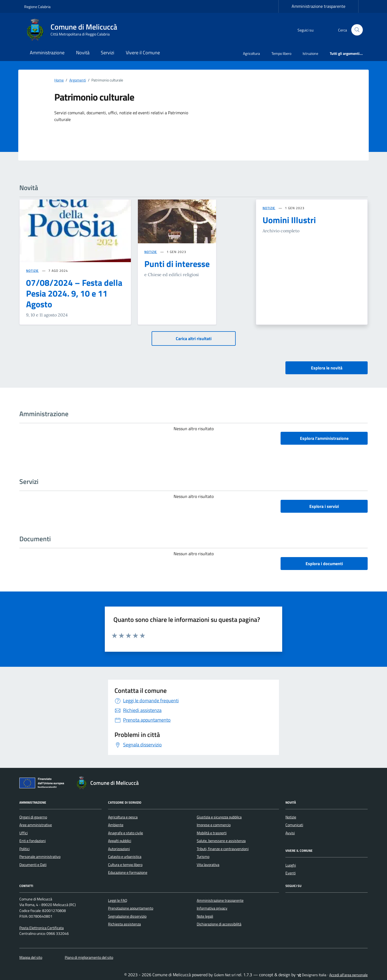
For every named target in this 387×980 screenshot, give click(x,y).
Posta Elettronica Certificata (42, 928)
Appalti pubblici (120, 841)
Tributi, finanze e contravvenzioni (223, 849)
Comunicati (294, 825)
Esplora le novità (327, 368)
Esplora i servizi (324, 506)
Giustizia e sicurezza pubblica (219, 817)
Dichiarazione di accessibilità (219, 924)
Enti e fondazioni (33, 841)
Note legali (205, 916)
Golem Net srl (225, 975)
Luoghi (291, 865)
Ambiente (116, 825)
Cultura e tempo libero (125, 865)
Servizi (107, 53)
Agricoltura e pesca (123, 817)
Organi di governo (33, 817)
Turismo (203, 857)
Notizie (291, 817)
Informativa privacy (212, 908)
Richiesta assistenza (124, 924)
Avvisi (290, 833)
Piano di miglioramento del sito (89, 957)
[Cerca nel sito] (357, 30)
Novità (83, 53)
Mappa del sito (31, 957)
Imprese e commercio (214, 825)
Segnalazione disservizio (127, 916)
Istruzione (310, 53)
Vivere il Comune (143, 53)
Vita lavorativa (208, 865)
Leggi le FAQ (118, 900)
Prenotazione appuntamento (131, 908)
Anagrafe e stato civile (126, 833)
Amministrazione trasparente (318, 6)
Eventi (291, 873)
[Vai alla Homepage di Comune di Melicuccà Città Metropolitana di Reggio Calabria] (74, 30)
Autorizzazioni (119, 849)
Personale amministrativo (40, 857)
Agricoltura (251, 53)
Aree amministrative (36, 825)
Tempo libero (281, 53)
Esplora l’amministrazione (324, 438)
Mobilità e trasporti (212, 833)
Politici (24, 849)
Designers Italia (311, 975)
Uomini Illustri (289, 220)
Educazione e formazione (128, 872)
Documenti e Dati (33, 865)
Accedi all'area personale (348, 975)
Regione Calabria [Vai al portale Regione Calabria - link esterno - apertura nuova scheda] (37, 7)
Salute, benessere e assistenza (221, 841)
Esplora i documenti (324, 564)
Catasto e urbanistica (125, 857)
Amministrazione (47, 53)
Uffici (24, 833)
